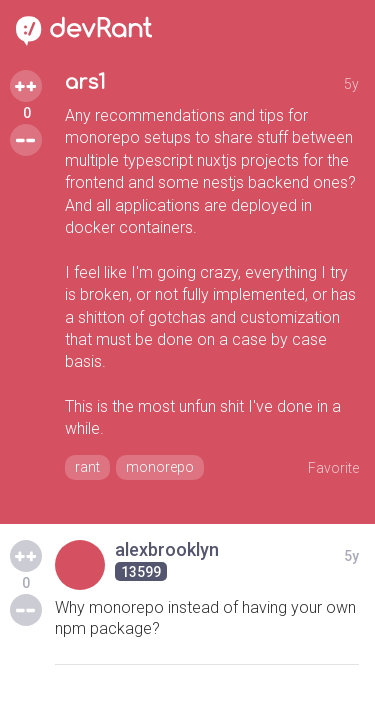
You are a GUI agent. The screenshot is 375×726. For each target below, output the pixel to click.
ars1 (85, 82)
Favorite (333, 468)
